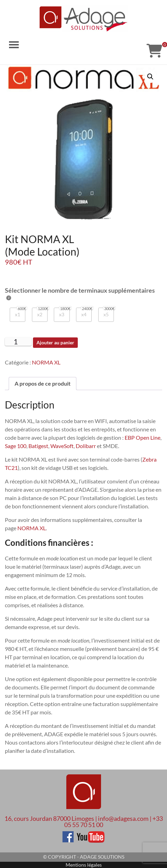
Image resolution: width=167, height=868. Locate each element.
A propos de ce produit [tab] (43, 383)
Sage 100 (16, 446)
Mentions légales (84, 865)
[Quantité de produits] (18, 342)
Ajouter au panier (55, 342)
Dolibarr (86, 446)
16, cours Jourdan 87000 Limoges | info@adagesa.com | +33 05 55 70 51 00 (84, 822)
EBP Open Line (143, 437)
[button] (150, 77)
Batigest (38, 446)
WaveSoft (62, 446)
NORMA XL (46, 362)
